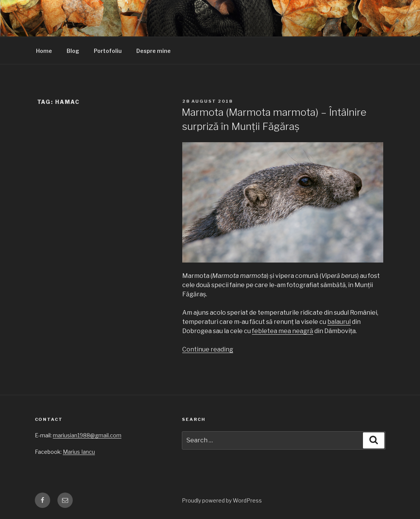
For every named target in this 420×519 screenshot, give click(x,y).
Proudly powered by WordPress (222, 500)
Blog (73, 51)
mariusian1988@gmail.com (87, 435)
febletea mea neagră (283, 331)
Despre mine (154, 51)
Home (44, 51)
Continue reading (208, 349)
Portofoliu (108, 51)
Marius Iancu (79, 452)
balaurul (339, 322)
